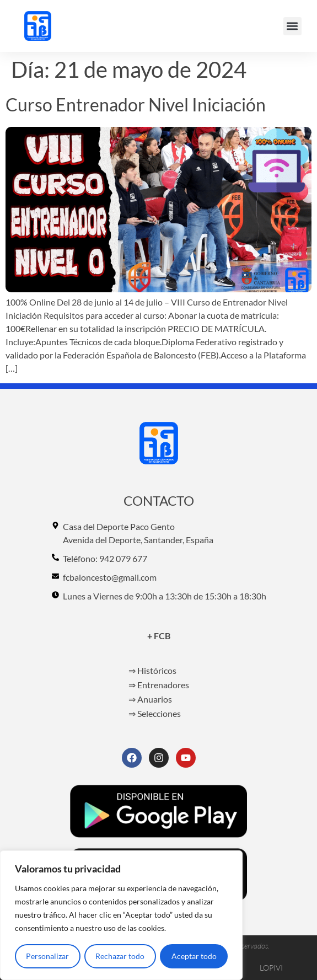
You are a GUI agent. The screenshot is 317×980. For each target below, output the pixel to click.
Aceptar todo (194, 956)
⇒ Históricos (152, 670)
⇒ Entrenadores (159, 685)
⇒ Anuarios (150, 699)
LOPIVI (271, 968)
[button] (292, 26)
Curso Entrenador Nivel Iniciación (136, 105)
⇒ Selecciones (155, 713)
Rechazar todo (120, 956)
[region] (121, 915)
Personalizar (47, 956)
